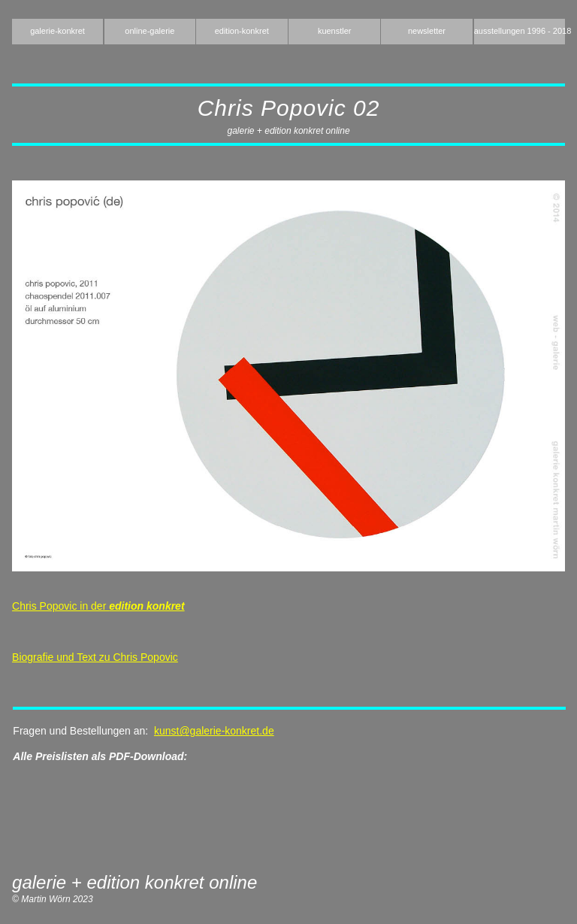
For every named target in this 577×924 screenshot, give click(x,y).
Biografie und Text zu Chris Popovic (95, 657)
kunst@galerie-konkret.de (214, 731)
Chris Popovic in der (98, 606)
